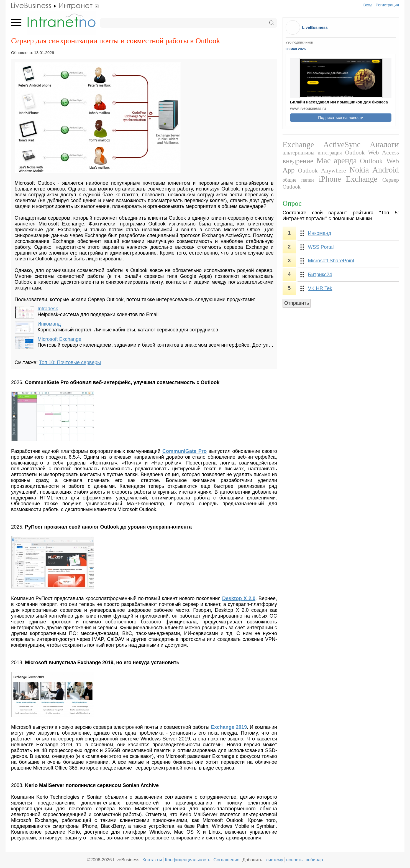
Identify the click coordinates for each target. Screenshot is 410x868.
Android (386, 170)
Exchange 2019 (229, 727)
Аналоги (384, 144)
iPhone (330, 179)
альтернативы (298, 153)
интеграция (330, 153)
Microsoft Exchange (60, 339)
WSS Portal (321, 247)
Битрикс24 (320, 275)
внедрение (298, 161)
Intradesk (48, 309)
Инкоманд (49, 324)
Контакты (152, 860)
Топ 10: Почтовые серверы (70, 362)
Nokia (359, 170)
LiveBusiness (315, 27)
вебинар (314, 860)
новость (294, 860)
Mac (323, 161)
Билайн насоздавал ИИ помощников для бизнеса (339, 102)
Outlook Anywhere (322, 171)
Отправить (297, 303)
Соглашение (226, 860)
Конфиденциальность (188, 860)
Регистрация (387, 5)
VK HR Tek (320, 288)
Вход (368, 5)
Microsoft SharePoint (331, 261)
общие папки (298, 180)
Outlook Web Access (372, 153)
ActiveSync (342, 144)
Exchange (298, 144)
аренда (345, 161)
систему (275, 860)
